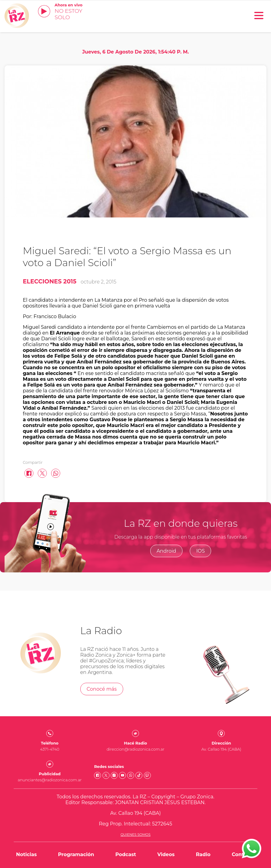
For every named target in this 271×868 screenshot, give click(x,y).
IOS (200, 551)
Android (167, 551)
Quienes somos (135, 835)
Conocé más (102, 689)
